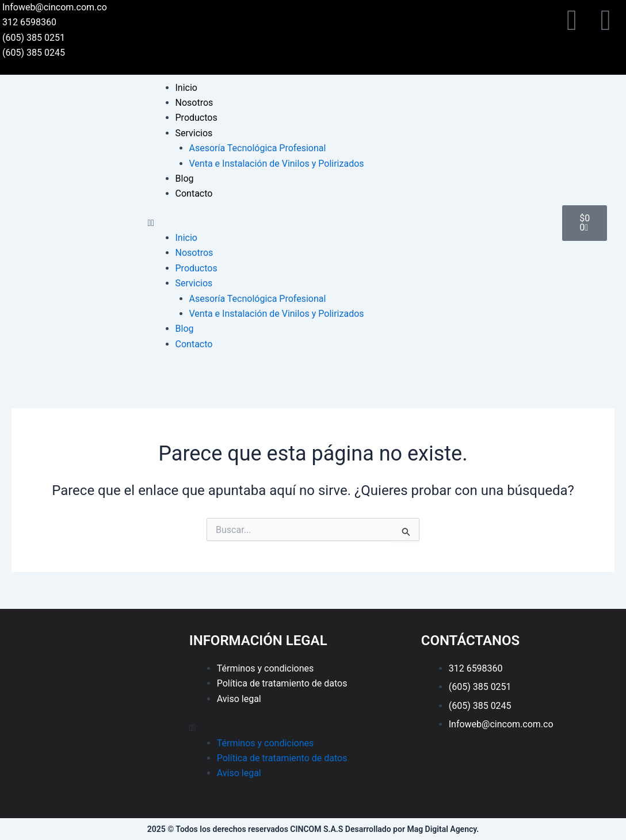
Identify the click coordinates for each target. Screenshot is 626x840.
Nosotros (194, 103)
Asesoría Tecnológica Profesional (258, 148)
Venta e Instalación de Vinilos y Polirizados (277, 164)
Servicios (194, 133)
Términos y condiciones (266, 668)
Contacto (194, 193)
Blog (185, 179)
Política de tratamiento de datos (282, 683)
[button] (350, 223)
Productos (196, 118)
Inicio (186, 88)
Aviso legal (239, 699)
